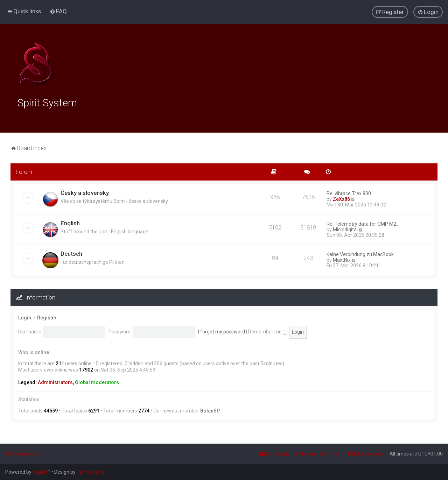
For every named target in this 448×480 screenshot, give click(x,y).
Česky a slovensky (85, 192)
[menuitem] (58, 11)
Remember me (268, 331)
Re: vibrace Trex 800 (349, 192)
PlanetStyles (91, 472)
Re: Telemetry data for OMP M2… (363, 223)
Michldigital (345, 228)
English (70, 222)
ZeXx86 (341, 198)
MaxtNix (342, 259)
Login (25, 317)
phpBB (40, 472)
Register (47, 317)
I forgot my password (222, 331)
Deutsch (71, 253)
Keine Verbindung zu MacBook (360, 253)
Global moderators (97, 382)
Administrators (55, 382)
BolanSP (210, 410)
